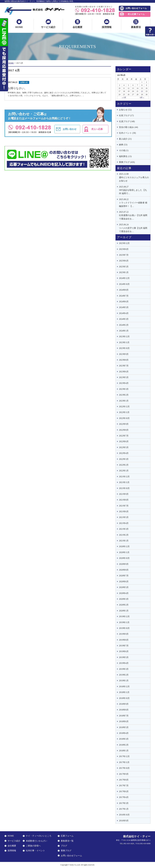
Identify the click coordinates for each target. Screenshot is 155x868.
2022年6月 (124, 442)
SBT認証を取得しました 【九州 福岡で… (134, 190)
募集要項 (136, 27)
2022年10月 (124, 418)
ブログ (64, 846)
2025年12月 (124, 243)
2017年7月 (124, 786)
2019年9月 (124, 634)
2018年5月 (124, 727)
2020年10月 (124, 558)
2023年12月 (124, 337)
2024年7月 (124, 296)
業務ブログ (66, 851)
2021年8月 (124, 500)
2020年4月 (124, 593)
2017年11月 (124, 762)
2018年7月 (124, 716)
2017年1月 (124, 809)
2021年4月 (124, 523)
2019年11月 (124, 622)
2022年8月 (124, 430)
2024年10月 (124, 284)
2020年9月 (124, 564)
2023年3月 (124, 389)
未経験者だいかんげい (36, 841)
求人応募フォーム (136, 14)
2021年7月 (124, 506)
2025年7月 (124, 255)
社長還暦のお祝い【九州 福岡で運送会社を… (134, 215)
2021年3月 (124, 529)
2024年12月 (124, 278)
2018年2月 (124, 745)
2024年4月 (124, 313)
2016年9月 (124, 821)
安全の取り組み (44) (128, 127)
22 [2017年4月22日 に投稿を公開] (142, 91)
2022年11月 (124, 412)
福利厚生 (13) (125, 156)
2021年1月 (124, 541)
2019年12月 (124, 617)
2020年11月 (124, 552)
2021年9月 (124, 494)
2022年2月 (124, 465)
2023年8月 (124, 360)
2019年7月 (124, 646)
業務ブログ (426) (127, 162)
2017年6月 (124, 792)
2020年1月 (124, 611)
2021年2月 (124, 535)
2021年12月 (124, 477)
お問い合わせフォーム (136, 8)
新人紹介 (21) (125, 139)
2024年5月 (124, 307)
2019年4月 (124, 663)
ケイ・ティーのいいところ (39, 836)
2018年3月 (124, 739)
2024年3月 (124, 319)
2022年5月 (124, 447)
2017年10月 (124, 768)
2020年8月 (124, 570)
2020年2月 (124, 605)
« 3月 (124, 98)
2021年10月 (124, 488)
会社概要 (77, 27)
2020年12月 (124, 546)
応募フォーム (67, 836)
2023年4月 (124, 383)
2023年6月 (124, 372)
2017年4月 (124, 797)
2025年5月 (124, 267)
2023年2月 (124, 395)
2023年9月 (124, 354)
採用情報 (107, 27)
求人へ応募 (97, 129)
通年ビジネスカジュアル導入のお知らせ (134, 177)
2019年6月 (124, 651)
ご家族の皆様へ (33, 846)
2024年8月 (124, 290)
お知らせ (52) (125, 110)
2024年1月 (124, 331)
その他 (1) (124, 150)
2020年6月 (124, 582)
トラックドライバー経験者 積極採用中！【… (134, 203)
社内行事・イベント (35, 851)
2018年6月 (124, 721)
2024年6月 (124, 302)
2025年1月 (124, 272)
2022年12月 (124, 407)
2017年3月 (124, 803)
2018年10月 (124, 698)
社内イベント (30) (127, 133)
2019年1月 (124, 681)
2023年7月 (124, 366)
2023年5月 (124, 377)
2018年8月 (124, 710)
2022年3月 (124, 459)
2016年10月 (124, 815)
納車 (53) (123, 145)
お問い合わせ (70, 129)
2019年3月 (124, 669)
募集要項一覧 (67, 841)
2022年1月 (124, 471)
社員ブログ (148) (127, 121)
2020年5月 (124, 587)
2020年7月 (124, 576)
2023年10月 (124, 348)
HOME (19, 27)
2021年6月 (124, 512)
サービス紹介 (48, 27)
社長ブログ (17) (126, 116)
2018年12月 (124, 687)
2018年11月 (124, 692)
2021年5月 (124, 517)
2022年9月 (124, 424)
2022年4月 (124, 453)
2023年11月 (124, 342)
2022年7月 (124, 436)
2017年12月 (124, 756)
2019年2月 (124, 675)
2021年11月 (124, 482)
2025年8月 (124, 249)
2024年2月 (124, 325)
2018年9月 (124, 704)
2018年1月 (124, 751)
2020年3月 (124, 599)
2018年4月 (124, 733)
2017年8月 (124, 780)
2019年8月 (124, 640)
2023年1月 (124, 401)
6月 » (142, 98)
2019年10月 (124, 628)
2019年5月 (124, 657)
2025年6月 (124, 261)
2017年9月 (124, 774)
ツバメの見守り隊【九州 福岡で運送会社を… (134, 228)
